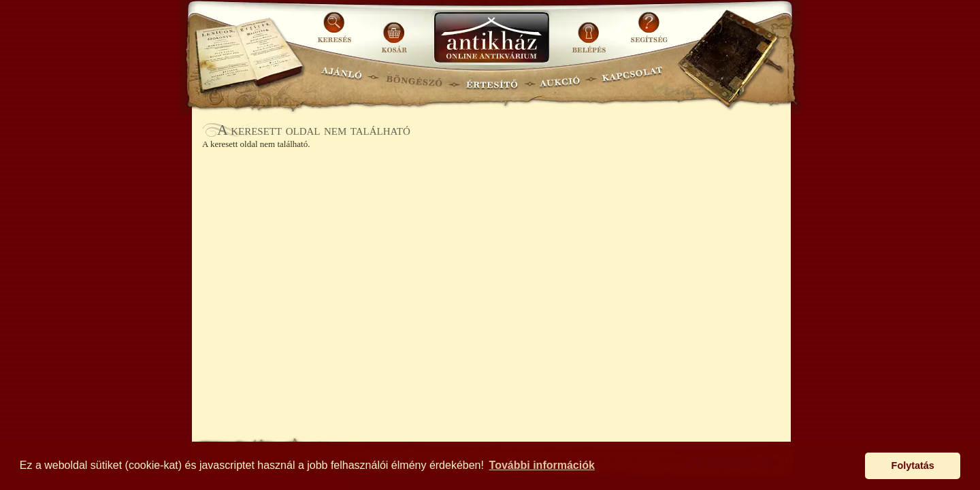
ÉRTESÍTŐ (491, 79)
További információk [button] (542, 465)
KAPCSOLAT (633, 79)
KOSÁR (394, 32)
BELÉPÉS (590, 32)
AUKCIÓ (559, 79)
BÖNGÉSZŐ (414, 79)
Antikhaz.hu (491, 38)
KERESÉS (336, 32)
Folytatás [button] (913, 465)
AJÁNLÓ (342, 79)
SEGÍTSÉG (649, 32)
